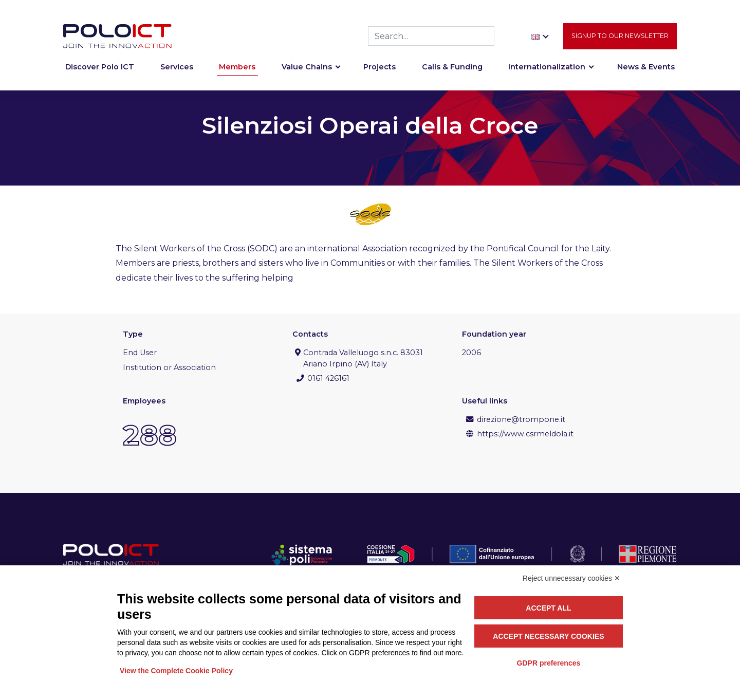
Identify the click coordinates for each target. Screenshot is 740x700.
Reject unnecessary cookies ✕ (571, 578)
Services (177, 68)
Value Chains (307, 68)
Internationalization (547, 68)
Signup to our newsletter (620, 36)
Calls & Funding (452, 68)
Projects (380, 68)
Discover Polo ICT (100, 68)
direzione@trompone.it (521, 419)
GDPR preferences (549, 663)
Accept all (548, 608)
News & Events (646, 68)
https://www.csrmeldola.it (525, 434)
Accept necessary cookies (548, 636)
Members (237, 68)
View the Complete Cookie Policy (176, 671)
